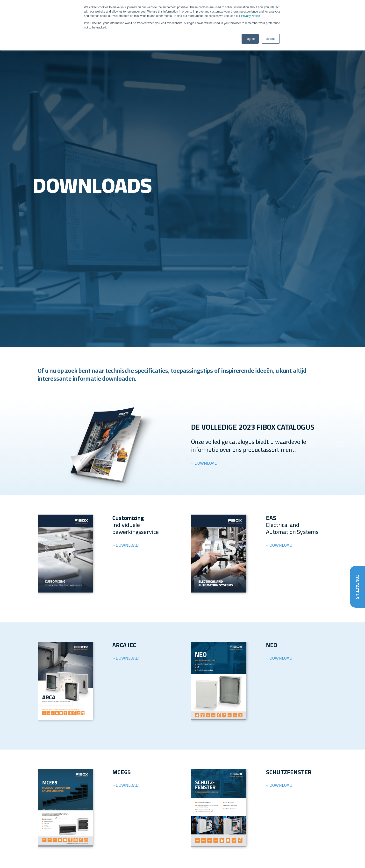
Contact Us (357, 587)
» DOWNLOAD (204, 463)
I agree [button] (250, 39)
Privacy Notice (250, 16)
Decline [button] (271, 39)
